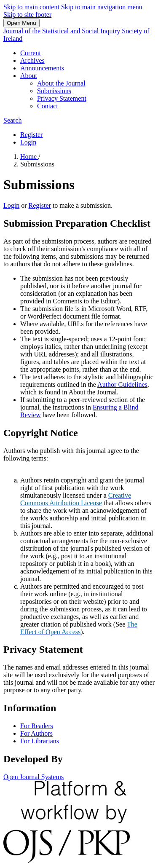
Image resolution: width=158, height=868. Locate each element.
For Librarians (40, 741)
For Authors (36, 733)
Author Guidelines (122, 384)
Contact (48, 106)
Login (28, 142)
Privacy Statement (62, 98)
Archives (32, 60)
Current (31, 53)
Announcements (42, 68)
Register (31, 135)
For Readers (37, 726)
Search (13, 120)
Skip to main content (31, 7)
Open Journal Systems (33, 777)
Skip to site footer (27, 15)
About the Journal (61, 83)
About (29, 76)
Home (29, 157)
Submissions (54, 91)
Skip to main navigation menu (102, 7)
